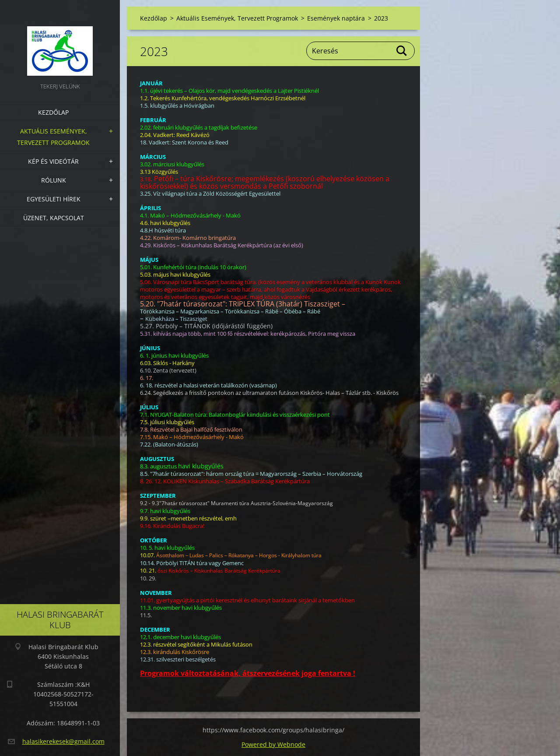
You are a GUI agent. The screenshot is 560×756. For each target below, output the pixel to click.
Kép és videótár (53, 161)
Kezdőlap (53, 112)
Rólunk (54, 180)
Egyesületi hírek (54, 199)
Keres (402, 51)
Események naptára (336, 18)
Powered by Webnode (273, 744)
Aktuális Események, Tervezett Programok (53, 137)
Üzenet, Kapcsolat (54, 218)
